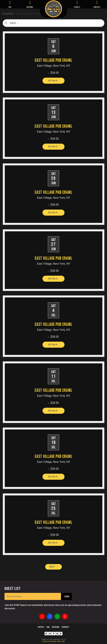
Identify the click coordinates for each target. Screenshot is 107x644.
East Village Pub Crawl (54, 60)
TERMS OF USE (47, 640)
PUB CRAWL (52, 642)
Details (53, 81)
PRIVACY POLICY (60, 640)
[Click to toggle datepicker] (53, 23)
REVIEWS (30, 7)
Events (41, 627)
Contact (65, 627)
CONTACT (97, 7)
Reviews (56, 627)
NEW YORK (61, 642)
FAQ (10, 7)
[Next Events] (53, 567)
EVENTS (77, 7)
